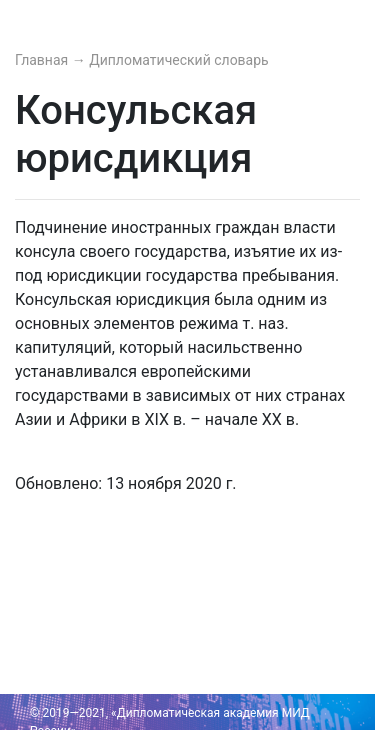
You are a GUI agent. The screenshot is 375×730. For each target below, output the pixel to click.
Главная (43, 60)
